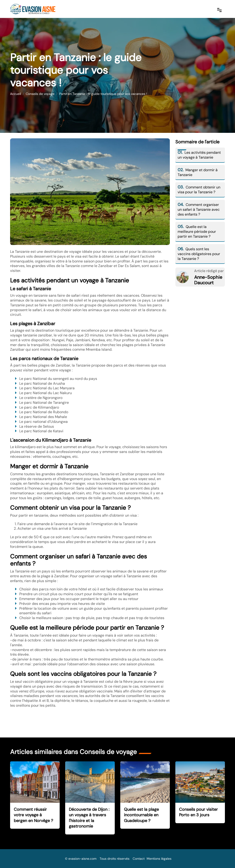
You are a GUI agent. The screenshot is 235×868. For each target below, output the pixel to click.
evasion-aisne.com (82, 859)
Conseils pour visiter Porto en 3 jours (198, 812)
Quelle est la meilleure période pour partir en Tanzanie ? (197, 232)
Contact (139, 859)
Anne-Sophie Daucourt (208, 280)
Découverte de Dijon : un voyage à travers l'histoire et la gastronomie (89, 818)
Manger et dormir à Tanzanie (198, 172)
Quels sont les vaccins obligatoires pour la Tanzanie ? (199, 254)
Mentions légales (159, 859)
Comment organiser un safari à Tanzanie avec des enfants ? (199, 209)
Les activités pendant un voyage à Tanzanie (199, 155)
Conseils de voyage (40, 94)
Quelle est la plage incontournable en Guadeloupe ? (141, 815)
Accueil (15, 94)
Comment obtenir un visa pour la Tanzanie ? (199, 190)
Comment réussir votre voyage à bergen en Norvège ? (33, 815)
